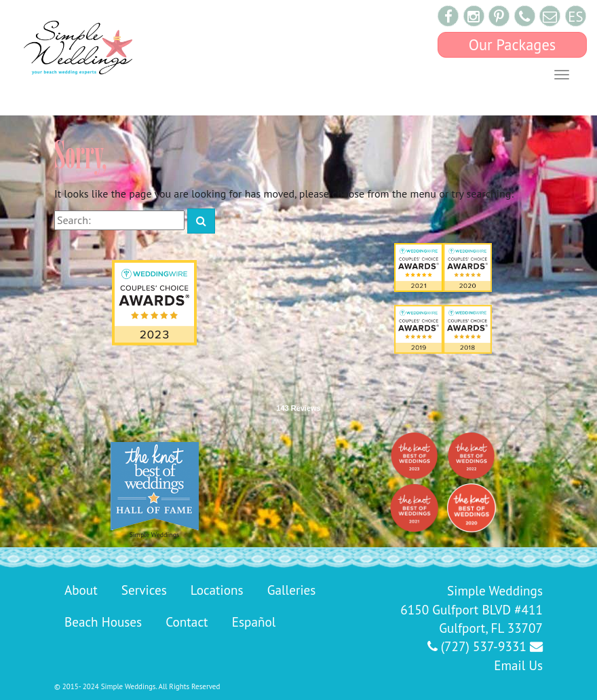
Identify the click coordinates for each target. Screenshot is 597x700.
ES (575, 17)
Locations (217, 590)
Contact (187, 622)
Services (144, 590)
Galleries (292, 590)
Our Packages (513, 44)
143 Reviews (298, 408)
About (81, 590)
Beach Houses (103, 622)
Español (254, 622)
